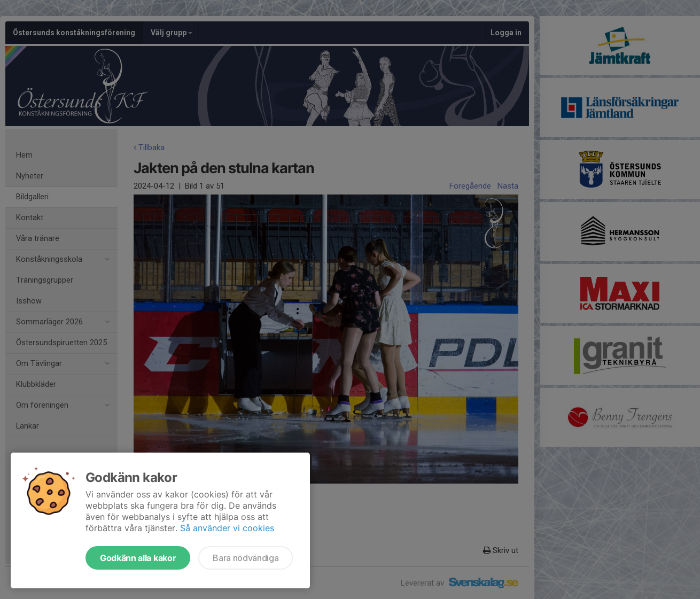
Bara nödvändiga (246, 558)
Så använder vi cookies (227, 528)
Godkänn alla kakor (138, 558)
